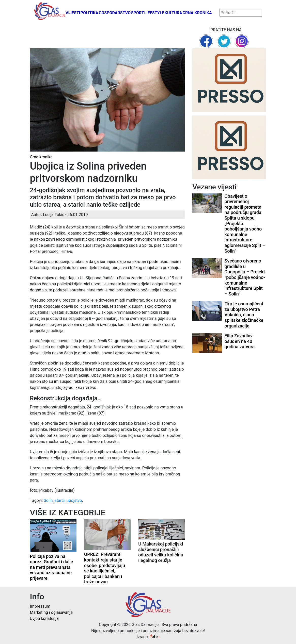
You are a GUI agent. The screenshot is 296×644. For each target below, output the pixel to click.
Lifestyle (154, 13)
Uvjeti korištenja (44, 618)
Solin (48, 500)
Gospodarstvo (115, 13)
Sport (138, 13)
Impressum (40, 606)
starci (60, 500)
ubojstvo (74, 500)
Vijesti (73, 13)
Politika (89, 13)
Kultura (173, 13)
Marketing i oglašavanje (51, 612)
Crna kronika (197, 13)
